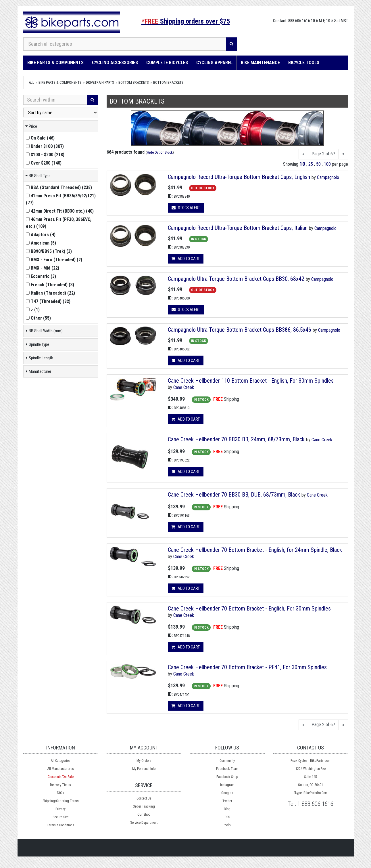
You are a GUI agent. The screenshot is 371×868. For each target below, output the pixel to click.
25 (311, 164)
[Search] (231, 44)
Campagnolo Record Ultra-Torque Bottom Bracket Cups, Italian (238, 228)
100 (327, 164)
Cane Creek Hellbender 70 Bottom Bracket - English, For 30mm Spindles (249, 608)
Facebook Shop (227, 777)
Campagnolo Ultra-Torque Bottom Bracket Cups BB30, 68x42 (236, 279)
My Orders (144, 761)
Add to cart (186, 259)
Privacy (60, 809)
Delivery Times (60, 785)
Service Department (144, 823)
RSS (227, 817)
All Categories (61, 761)
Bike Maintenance (260, 63)
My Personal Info (144, 769)
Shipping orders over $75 (186, 21)
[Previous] (303, 154)
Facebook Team (227, 769)
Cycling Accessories (115, 63)
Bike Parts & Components (55, 63)
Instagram (227, 785)
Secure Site (60, 817)
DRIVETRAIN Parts (100, 82)
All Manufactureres (61, 769)
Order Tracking (144, 806)
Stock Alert (186, 208)
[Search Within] (55, 100)
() (40, 138)
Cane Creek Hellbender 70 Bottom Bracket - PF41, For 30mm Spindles (247, 667)
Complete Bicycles (167, 63)
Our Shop (144, 814)
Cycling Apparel (214, 63)
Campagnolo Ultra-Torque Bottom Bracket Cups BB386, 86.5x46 (240, 330)
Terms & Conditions (60, 825)
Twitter (227, 801)
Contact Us (144, 798)
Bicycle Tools (304, 63)
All (31, 82)
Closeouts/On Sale (61, 777)
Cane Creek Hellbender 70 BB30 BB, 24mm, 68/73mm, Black (237, 439)
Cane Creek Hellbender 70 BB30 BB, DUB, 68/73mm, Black (235, 495)
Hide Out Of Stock (160, 152)
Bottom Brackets (134, 82)
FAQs (60, 793)
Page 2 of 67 (323, 154)
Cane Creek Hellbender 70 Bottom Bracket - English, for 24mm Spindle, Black (255, 550)
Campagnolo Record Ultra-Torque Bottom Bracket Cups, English (239, 177)
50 (318, 164)
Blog (227, 809)
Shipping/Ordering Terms (61, 801)
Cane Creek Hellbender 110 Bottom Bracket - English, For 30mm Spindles (251, 381)
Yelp (227, 825)
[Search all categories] (125, 44)
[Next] (343, 154)
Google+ (227, 793)
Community (227, 761)
